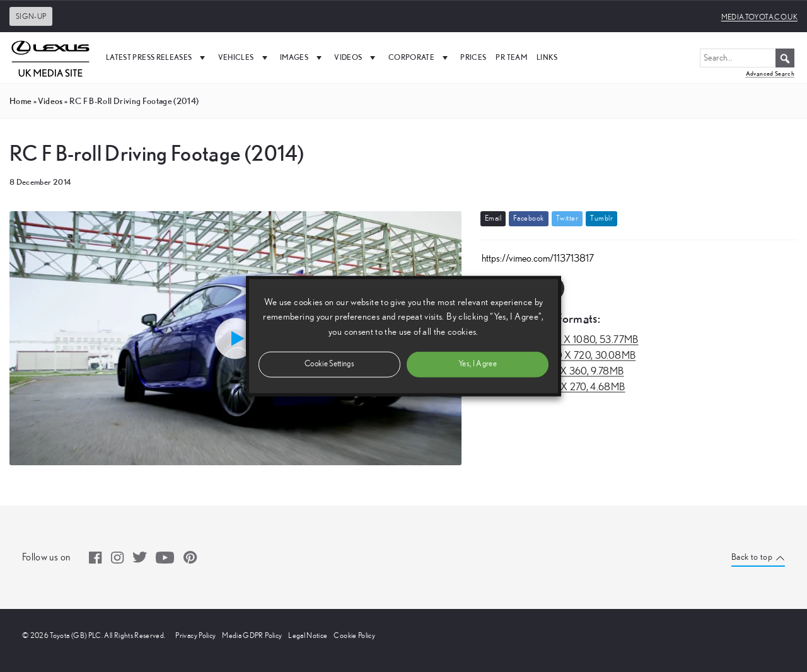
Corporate (420, 57)
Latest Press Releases (157, 57)
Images (302, 57)
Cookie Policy (354, 635)
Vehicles (244, 57)
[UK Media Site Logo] (50, 57)
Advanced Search (770, 73)
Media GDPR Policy (252, 635)
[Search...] (747, 58)
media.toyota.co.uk (759, 17)
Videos (356, 57)
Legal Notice (308, 635)
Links (547, 57)
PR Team (511, 57)
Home (20, 101)
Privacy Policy (195, 635)
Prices (473, 57)
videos (50, 101)
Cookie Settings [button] (329, 363)
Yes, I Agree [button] (478, 363)
